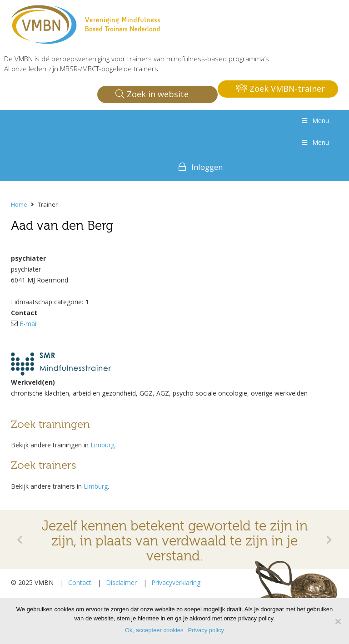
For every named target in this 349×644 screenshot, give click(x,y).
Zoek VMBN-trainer (280, 89)
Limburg (102, 445)
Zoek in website (152, 94)
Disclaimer (121, 582)
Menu (314, 121)
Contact (80, 582)
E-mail (29, 324)
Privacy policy (206, 630)
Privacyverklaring (176, 582)
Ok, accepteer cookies (154, 630)
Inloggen (207, 167)
